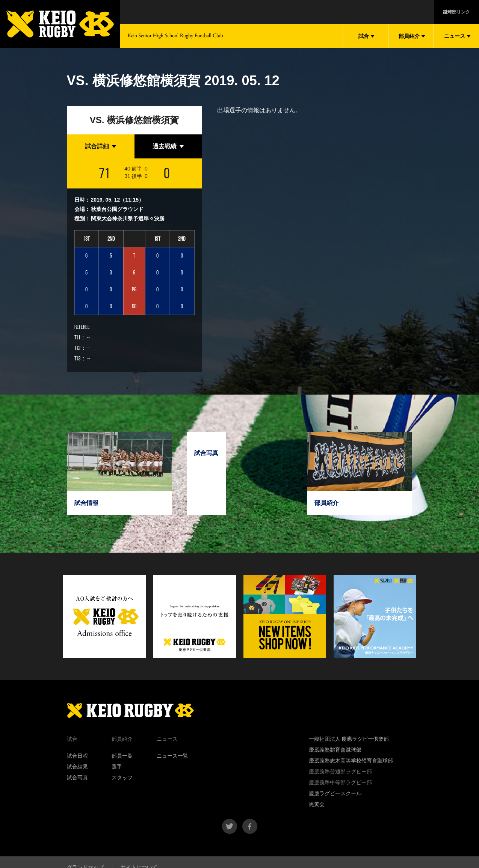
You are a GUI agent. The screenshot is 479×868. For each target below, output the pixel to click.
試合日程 (77, 756)
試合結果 (77, 767)
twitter (230, 826)
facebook (250, 826)
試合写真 (77, 778)
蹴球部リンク (456, 12)
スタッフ (122, 778)
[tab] (101, 146)
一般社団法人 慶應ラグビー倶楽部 (349, 739)
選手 (117, 767)
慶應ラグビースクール (335, 793)
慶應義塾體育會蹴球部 (335, 750)
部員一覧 (122, 756)
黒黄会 (317, 804)
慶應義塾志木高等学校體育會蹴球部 (351, 761)
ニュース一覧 (172, 756)
